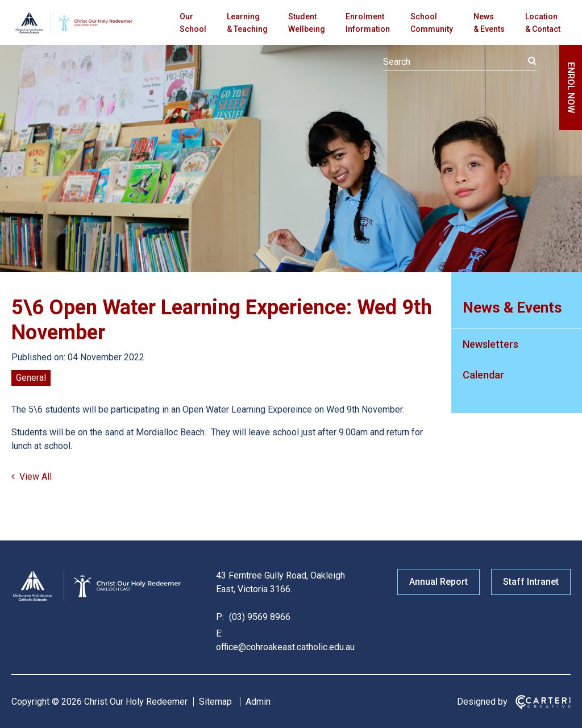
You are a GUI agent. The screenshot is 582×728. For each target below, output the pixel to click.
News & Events (489, 23)
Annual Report (438, 582)
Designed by (482, 702)
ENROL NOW (571, 88)
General (31, 378)
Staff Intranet (531, 582)
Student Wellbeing (307, 23)
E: (219, 633)
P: (220, 617)
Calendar (483, 375)
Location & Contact (543, 23)
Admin (258, 702)
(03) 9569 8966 (259, 617)
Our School (193, 23)
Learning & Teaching (247, 23)
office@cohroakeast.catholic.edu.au (285, 647)
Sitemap (215, 702)
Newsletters (490, 344)
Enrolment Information (368, 23)
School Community (432, 23)
